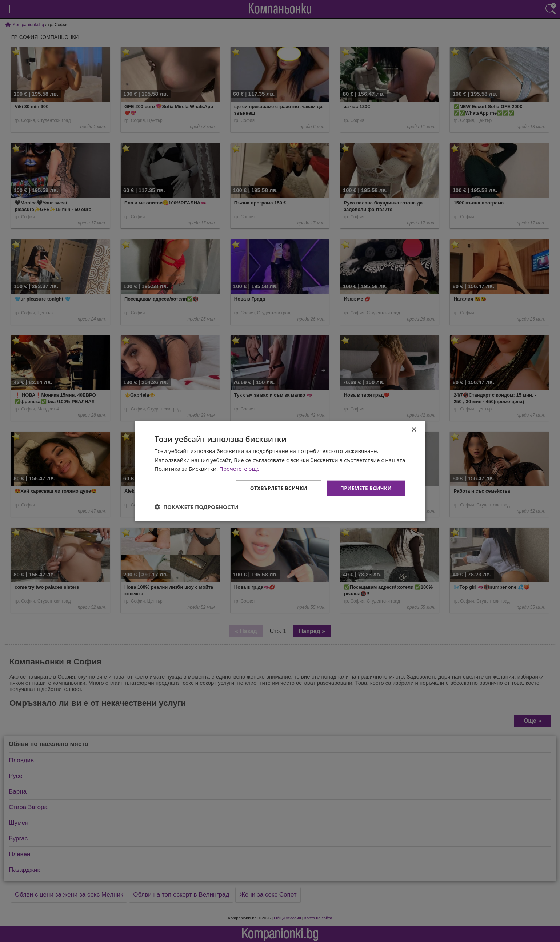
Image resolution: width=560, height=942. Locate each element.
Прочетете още (240, 468)
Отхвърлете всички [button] (276, 488)
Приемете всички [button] (365, 488)
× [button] (414, 429)
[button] (197, 507)
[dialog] (280, 471)
